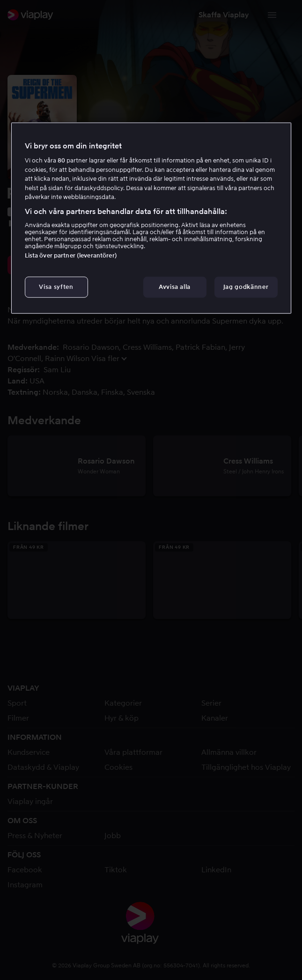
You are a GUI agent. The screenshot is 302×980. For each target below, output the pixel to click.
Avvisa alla (175, 287)
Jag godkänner (246, 287)
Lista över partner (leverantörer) (71, 255)
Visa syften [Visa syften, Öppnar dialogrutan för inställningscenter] (56, 287)
